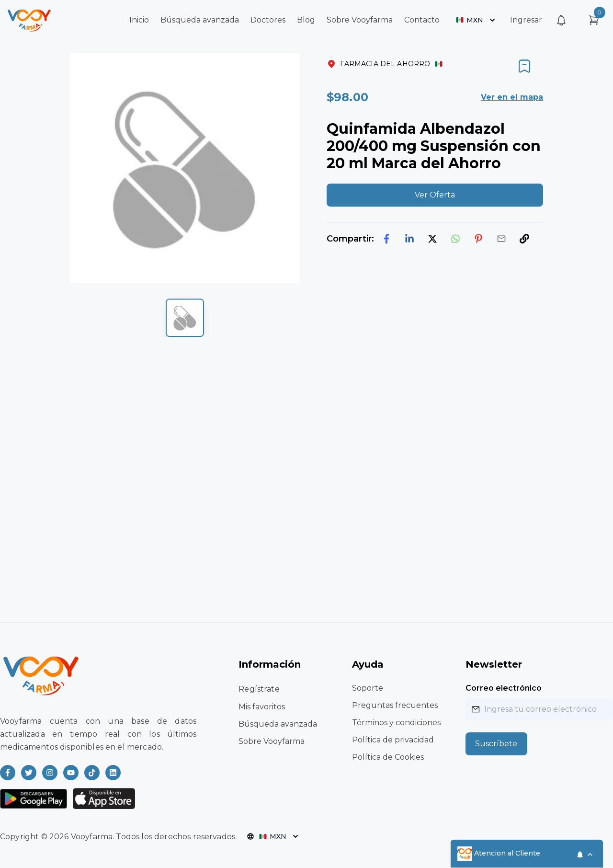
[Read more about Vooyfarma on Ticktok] (92, 773)
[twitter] (432, 239)
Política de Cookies (388, 757)
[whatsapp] (455, 239)
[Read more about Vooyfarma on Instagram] (50, 773)
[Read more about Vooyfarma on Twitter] (29, 773)
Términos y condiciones (396, 723)
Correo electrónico (504, 688)
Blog (306, 20)
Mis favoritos (262, 707)
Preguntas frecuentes (395, 705)
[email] (501, 239)
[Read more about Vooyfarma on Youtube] (71, 773)
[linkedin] (409, 239)
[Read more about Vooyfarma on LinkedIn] (113, 773)
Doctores (268, 20)
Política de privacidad (393, 740)
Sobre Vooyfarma (360, 20)
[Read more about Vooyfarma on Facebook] (8, 773)
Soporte (368, 688)
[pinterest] (478, 239)
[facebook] (386, 239)
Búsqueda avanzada (200, 20)
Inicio (139, 20)
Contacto (422, 20)
